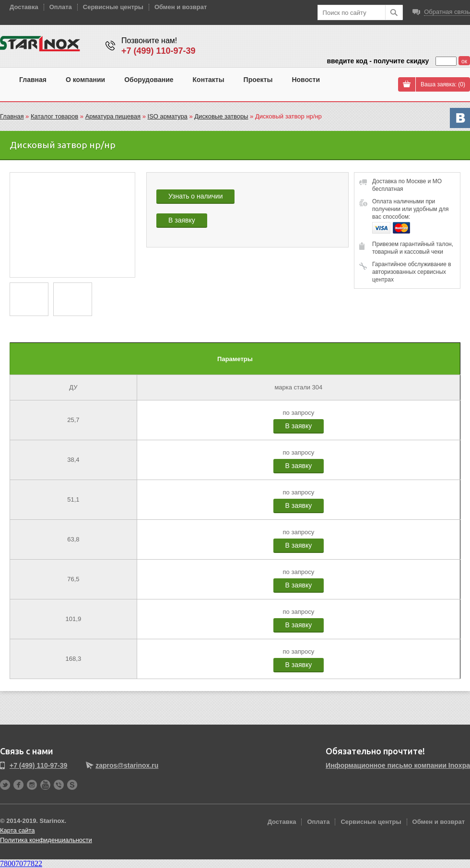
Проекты (258, 80)
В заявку (182, 220)
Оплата (61, 7)
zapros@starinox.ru (127, 765)
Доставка (24, 7)
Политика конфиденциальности (46, 840)
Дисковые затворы (221, 116)
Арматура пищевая (113, 116)
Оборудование (149, 80)
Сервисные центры (113, 7)
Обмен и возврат (181, 7)
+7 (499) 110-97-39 (159, 51)
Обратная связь (447, 12)
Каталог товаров (54, 116)
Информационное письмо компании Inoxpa (398, 765)
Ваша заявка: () (443, 84)
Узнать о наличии (195, 196)
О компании (85, 80)
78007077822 (21, 863)
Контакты (209, 80)
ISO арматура (168, 116)
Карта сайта (17, 830)
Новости (306, 80)
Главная (33, 80)
